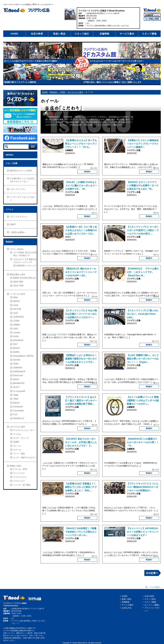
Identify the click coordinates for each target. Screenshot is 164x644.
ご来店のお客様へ (18, 232)
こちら (126, 26)
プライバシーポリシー (152, 609)
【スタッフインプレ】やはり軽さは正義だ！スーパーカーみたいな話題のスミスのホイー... (81, 314)
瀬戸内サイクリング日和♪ (21, 171)
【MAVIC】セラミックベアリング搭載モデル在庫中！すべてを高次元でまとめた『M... (143, 185)
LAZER (16, 321)
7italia (16, 395)
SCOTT (16, 387)
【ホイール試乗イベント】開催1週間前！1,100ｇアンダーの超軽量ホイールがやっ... (143, 400)
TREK (16, 399)
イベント (10, 209)
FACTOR (17, 309)
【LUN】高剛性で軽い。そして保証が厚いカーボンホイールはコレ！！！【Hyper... (143, 359)
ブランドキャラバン (19, 217)
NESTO (16, 301)
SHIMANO (18, 368)
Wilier (16, 297)
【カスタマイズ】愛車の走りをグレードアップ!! (25, 261)
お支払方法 (126, 608)
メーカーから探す (18, 294)
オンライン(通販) (152, 605)
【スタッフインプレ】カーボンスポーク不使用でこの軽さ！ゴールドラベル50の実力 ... (143, 230)
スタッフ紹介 (82, 34)
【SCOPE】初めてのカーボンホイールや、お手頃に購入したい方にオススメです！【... (81, 442)
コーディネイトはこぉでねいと (23, 199)
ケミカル (17, 434)
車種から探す (16, 466)
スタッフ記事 (12, 163)
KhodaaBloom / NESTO (23, 356)
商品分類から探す (18, 274)
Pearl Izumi (18, 376)
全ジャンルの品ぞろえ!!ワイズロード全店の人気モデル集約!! (31, 61)
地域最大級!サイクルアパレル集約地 (20, 82)
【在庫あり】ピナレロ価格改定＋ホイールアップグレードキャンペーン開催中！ (143, 144)
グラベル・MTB (20, 469)
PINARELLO (19, 418)
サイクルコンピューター (24, 430)
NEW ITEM (18, 282)
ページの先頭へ (155, 587)
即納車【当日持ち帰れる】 (25, 278)
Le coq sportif (19, 391)
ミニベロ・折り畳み (22, 485)
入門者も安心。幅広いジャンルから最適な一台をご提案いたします (112, 82)
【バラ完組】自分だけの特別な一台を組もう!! (25, 254)
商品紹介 (87, 172)
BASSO (16, 348)
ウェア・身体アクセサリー (25, 458)
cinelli (16, 305)
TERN (16, 364)
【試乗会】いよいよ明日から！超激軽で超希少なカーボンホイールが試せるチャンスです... (81, 359)
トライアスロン (20, 477)
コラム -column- (17, 249)
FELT (15, 344)
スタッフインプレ (18, 189)
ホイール (17, 450)
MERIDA (9, 155)
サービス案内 (127, 34)
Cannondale (18, 411)
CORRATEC (19, 317)
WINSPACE (18, 340)
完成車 (16, 442)
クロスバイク (19, 481)
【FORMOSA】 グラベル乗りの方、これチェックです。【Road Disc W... (143, 272)
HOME (14, 34)
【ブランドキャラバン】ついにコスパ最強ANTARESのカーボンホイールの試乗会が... (143, 487)
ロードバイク (19, 473)
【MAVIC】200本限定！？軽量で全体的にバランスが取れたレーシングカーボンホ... (81, 532)
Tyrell (16, 313)
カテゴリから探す (76, 92)
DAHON (17, 360)
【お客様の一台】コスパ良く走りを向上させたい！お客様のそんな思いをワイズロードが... (81, 230)
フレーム (17, 446)
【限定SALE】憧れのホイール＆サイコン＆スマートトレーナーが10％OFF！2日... (81, 272)
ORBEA (17, 325)
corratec (17, 333)
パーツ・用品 (19, 454)
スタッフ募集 (149, 34)
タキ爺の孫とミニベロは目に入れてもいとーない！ (23, 180)
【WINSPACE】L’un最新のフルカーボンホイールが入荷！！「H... (143, 442)
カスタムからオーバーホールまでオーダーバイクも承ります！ (117, 61)
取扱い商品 (59, 34)
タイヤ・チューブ (21, 438)
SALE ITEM (18, 286)
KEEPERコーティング (26, 266)
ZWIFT (13, 225)
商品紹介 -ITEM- (58, 92)
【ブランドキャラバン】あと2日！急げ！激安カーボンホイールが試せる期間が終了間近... (81, 400)
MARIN (16, 352)
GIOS (16, 329)
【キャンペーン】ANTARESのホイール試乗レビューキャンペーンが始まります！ (143, 532)
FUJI (15, 415)
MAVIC (16, 379)
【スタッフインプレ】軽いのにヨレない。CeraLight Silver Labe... (143, 314)
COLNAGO (18, 407)
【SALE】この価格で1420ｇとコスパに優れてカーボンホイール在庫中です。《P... (81, 185)
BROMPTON (19, 383)
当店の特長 (37, 34)
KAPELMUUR (19, 372)
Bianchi (16, 403)
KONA (16, 336)
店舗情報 (104, 34)
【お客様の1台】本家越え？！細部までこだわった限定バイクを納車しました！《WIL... (81, 487)
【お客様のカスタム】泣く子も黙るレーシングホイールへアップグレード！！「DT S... (81, 144)
